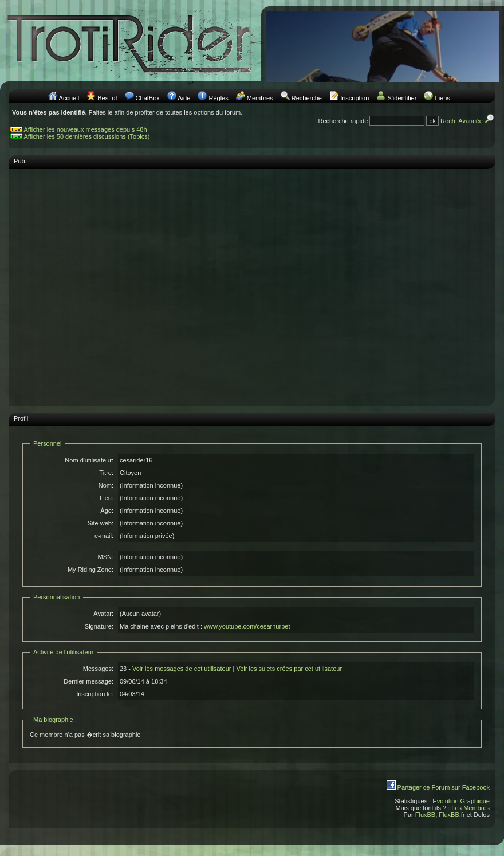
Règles (218, 98)
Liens (443, 98)
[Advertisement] (107, 282)
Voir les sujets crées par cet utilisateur (289, 669)
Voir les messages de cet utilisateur (182, 669)
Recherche (307, 98)
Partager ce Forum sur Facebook (444, 787)
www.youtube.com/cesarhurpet (247, 626)
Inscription (355, 98)
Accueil (69, 98)
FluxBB (425, 815)
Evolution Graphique (461, 801)
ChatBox (148, 98)
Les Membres (470, 808)
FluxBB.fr (452, 815)
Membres (260, 98)
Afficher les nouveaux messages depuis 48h (86, 129)
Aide (184, 98)
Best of (107, 98)
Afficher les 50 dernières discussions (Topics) (87, 136)
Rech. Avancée (468, 121)
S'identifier (402, 98)
